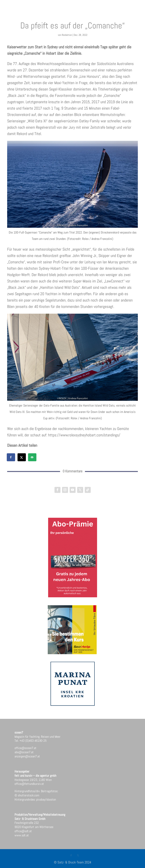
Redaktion (67, 35)
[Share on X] (22, 457)
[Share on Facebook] (11, 457)
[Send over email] (32, 457)
